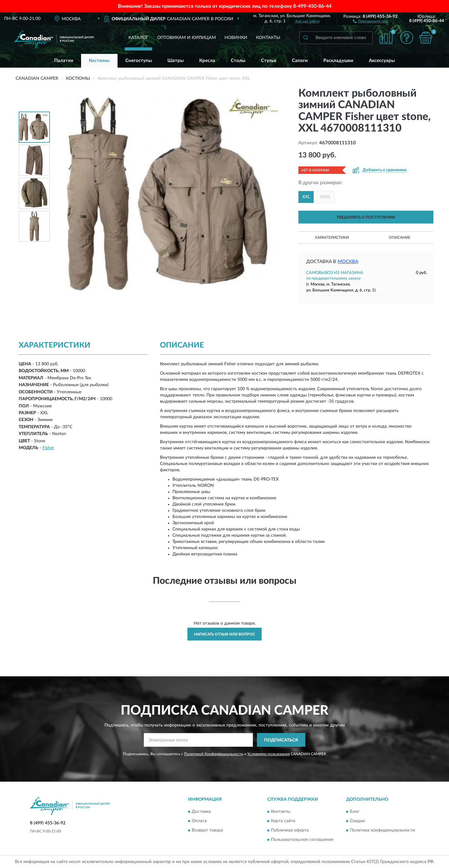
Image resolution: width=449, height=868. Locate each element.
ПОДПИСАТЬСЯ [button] (281, 740)
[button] (371, 21)
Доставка (201, 812)
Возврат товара (207, 830)
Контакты (268, 38)
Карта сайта (283, 821)
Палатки (64, 61)
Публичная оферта (290, 830)
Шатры (176, 61)
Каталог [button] (138, 38)
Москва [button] (348, 262)
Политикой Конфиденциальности (214, 754)
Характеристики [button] (332, 237)
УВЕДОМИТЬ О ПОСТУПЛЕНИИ (366, 217)
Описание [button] (400, 237)
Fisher (48, 448)
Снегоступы (139, 61)
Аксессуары (382, 61)
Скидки (357, 821)
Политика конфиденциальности (382, 830)
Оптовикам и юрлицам (186, 38)
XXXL (325, 197)
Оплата (199, 821)
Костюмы (99, 61)
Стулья (269, 61)
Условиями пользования (268, 754)
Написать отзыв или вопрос (224, 634)
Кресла (207, 61)
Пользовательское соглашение (302, 840)
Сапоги (300, 61)
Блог (355, 812)
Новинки (236, 38)
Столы (238, 61)
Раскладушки (338, 61)
